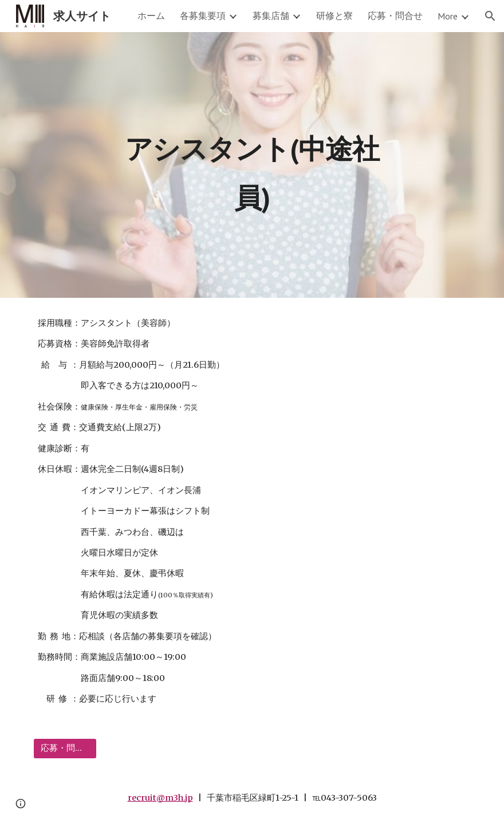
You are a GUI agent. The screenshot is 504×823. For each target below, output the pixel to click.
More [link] (448, 16)
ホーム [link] (151, 15)
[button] (490, 16)
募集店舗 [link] (271, 15)
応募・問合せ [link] (395, 15)
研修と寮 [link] (334, 15)
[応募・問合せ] (65, 748)
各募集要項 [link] (203, 15)
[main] (252, 165)
